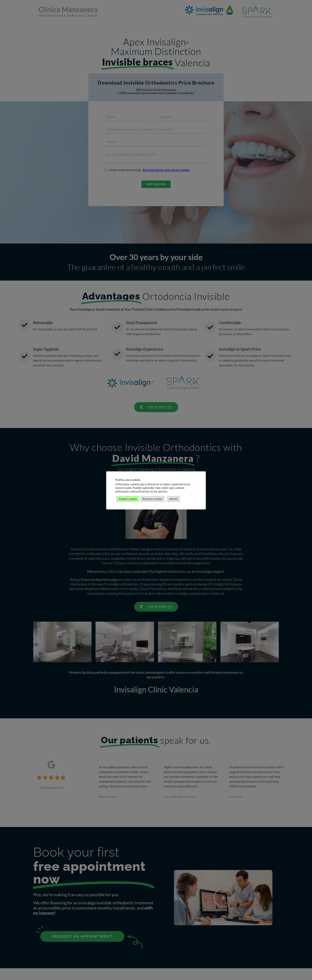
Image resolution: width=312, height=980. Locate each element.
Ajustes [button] (173, 499)
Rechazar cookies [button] (153, 499)
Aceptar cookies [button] (128, 499)
